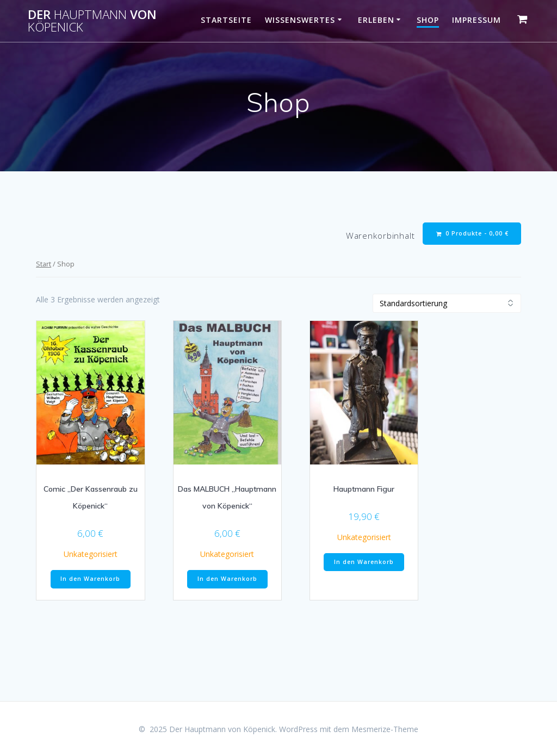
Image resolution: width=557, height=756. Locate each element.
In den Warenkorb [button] (90, 579)
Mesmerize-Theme (385, 729)
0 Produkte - (472, 234)
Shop (428, 20)
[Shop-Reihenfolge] (447, 303)
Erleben (376, 20)
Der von (92, 21)
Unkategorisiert (91, 554)
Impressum (476, 20)
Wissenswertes (300, 20)
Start (44, 264)
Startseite (226, 20)
